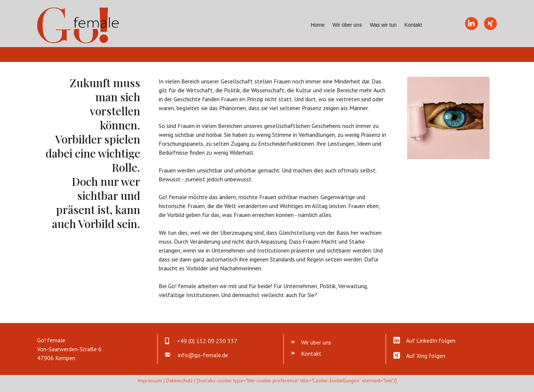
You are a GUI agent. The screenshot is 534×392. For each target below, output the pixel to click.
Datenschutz (179, 381)
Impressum (150, 381)
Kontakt (413, 25)
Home (318, 25)
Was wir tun (383, 25)
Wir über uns (347, 25)
